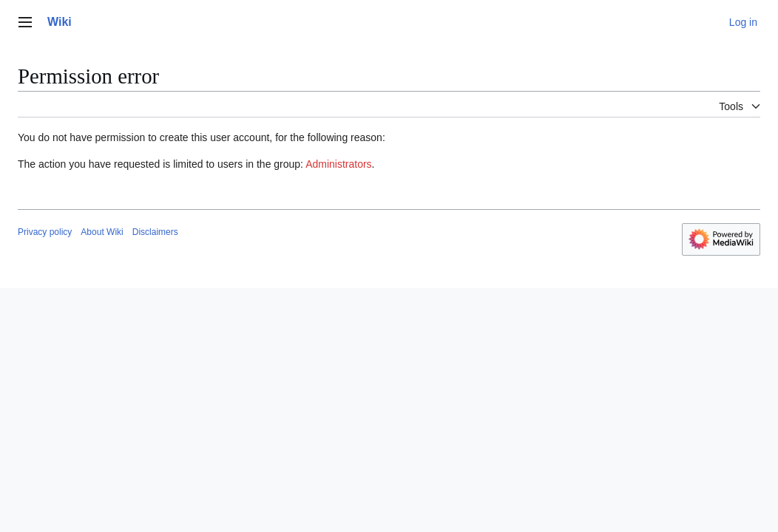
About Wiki (102, 232)
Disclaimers (155, 232)
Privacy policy (45, 232)
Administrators (338, 164)
